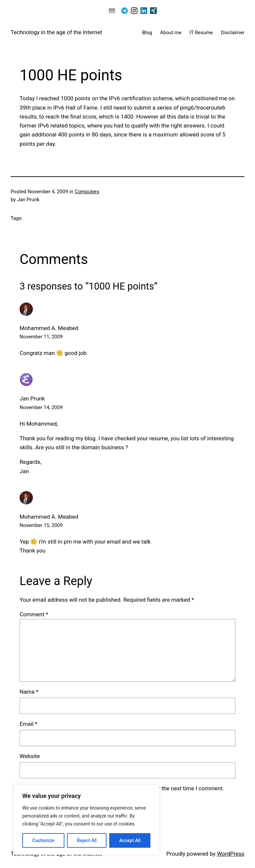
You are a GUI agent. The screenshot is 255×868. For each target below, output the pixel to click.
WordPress (231, 854)
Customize (43, 840)
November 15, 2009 (41, 525)
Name (29, 692)
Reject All (87, 840)
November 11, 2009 (41, 337)
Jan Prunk (32, 398)
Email (29, 724)
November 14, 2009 (41, 407)
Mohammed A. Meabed (49, 517)
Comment (34, 614)
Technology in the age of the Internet (56, 32)
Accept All (130, 840)
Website (30, 756)
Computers (87, 192)
